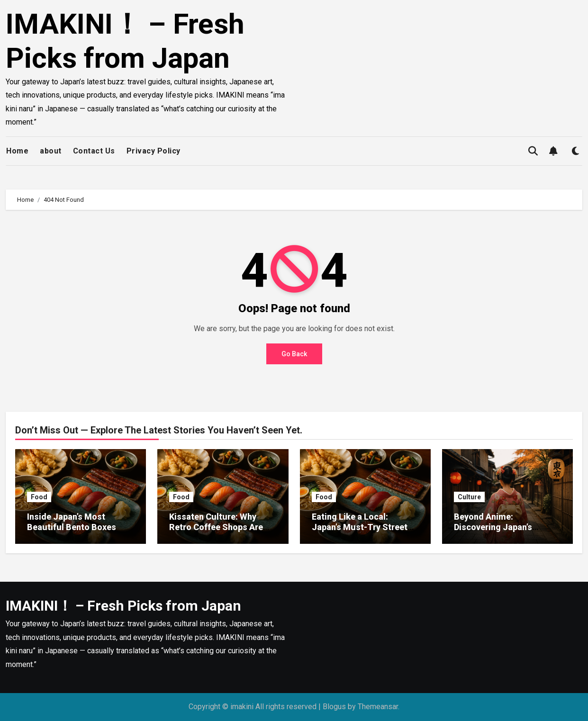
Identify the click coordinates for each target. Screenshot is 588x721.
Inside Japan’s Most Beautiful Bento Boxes (72, 522)
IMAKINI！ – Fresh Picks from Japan (125, 41)
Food (39, 497)
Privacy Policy (154, 151)
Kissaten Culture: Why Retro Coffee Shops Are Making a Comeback (216, 527)
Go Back (294, 354)
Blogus (334, 707)
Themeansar (378, 707)
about (51, 151)
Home (17, 151)
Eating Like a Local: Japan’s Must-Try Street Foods (360, 527)
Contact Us (94, 151)
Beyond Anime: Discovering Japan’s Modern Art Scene (493, 527)
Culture (469, 497)
